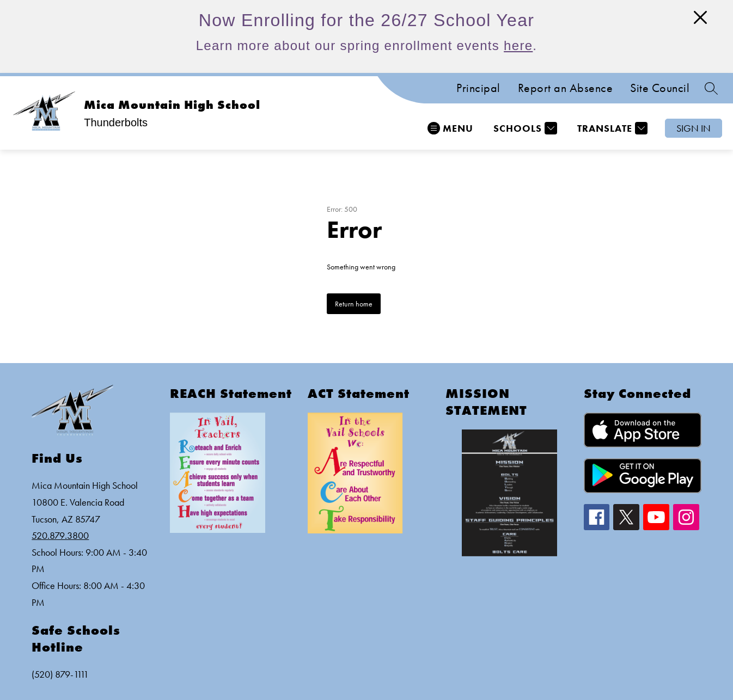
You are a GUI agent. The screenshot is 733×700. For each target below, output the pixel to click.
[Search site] (711, 88)
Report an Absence (566, 88)
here (518, 45)
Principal (478, 88)
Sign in (694, 128)
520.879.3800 (60, 535)
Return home (354, 304)
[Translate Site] (611, 128)
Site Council (660, 88)
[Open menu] (450, 128)
